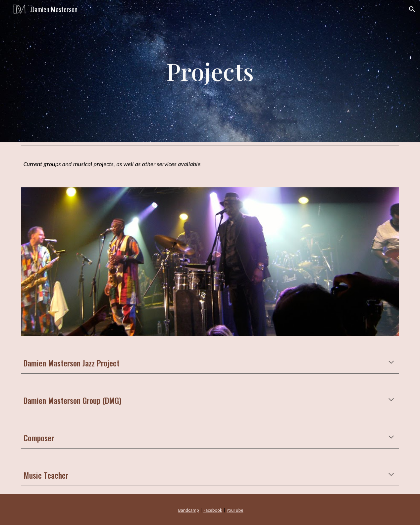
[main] (210, 71)
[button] (412, 9)
